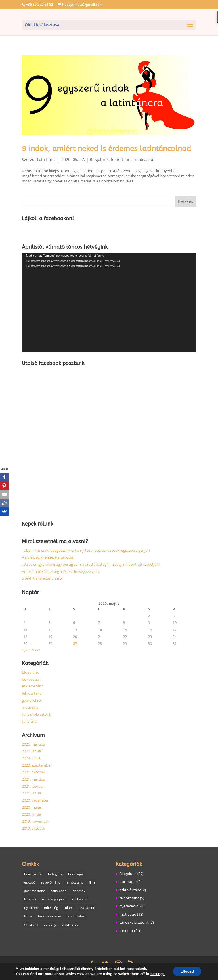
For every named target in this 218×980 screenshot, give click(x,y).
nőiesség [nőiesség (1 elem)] (51, 908)
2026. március (33, 744)
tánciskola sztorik (36, 714)
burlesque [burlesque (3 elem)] (76, 874)
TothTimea (47, 159)
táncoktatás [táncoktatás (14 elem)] (76, 917)
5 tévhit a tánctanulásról (42, 578)
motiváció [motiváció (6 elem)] (80, 900)
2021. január (32, 793)
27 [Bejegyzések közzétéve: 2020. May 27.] (75, 643)
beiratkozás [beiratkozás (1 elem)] (33, 874)
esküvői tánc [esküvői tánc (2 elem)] (50, 883)
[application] (109, 302)
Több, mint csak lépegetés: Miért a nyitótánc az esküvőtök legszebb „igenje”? (86, 550)
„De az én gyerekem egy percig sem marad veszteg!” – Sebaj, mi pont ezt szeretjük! (91, 564)
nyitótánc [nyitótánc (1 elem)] (31, 908)
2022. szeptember (37, 765)
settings (156, 974)
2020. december (35, 800)
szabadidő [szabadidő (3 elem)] (87, 908)
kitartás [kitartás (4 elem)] (30, 900)
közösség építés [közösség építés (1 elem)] (54, 900)
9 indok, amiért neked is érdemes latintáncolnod (106, 149)
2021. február (33, 786)
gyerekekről (32, 700)
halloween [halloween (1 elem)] (58, 891)
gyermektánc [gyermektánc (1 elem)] (34, 891)
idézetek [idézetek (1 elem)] (78, 891)
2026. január (32, 751)
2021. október (33, 772)
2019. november (35, 821)
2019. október (33, 828)
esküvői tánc (33, 686)
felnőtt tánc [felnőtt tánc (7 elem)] (75, 883)
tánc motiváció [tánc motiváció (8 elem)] (50, 917)
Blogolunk (99, 159)
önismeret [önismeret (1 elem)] (70, 925)
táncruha (30, 721)
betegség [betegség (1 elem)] (55, 874)
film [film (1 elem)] (92, 883)
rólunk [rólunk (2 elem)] (69, 908)
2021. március (33, 779)
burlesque (30, 679)
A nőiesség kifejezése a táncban (48, 557)
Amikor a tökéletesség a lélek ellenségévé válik (61, 571)
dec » (36, 649)
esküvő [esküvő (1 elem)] (30, 883)
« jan (26, 649)
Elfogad (187, 971)
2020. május (32, 807)
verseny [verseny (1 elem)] (50, 925)
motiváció (144, 159)
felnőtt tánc (122, 159)
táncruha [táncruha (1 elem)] (31, 925)
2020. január (32, 814)
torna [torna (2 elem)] (28, 917)
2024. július (31, 758)
